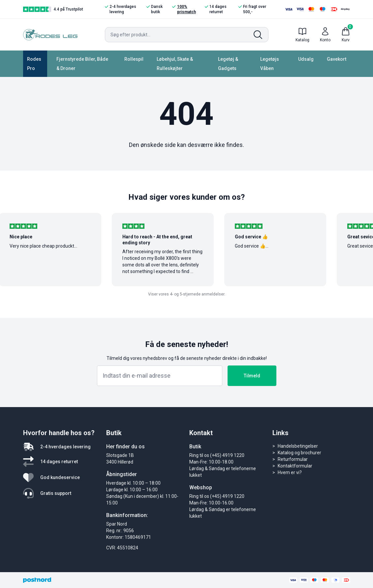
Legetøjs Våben (270, 64)
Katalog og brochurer (299, 453)
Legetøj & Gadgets (228, 64)
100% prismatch (184, 9)
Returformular (293, 459)
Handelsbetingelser (298, 446)
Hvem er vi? (290, 472)
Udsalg (306, 59)
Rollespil (134, 59)
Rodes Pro (34, 64)
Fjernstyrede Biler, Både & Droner (82, 64)
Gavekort (337, 59)
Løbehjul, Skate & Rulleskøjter (175, 64)
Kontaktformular (295, 466)
